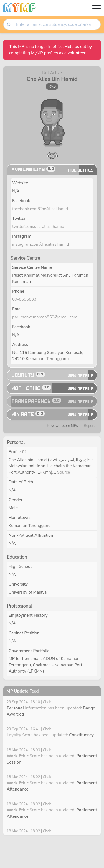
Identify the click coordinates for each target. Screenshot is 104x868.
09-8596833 (24, 299)
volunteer (77, 53)
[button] (52, 155)
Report (89, 426)
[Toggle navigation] (97, 8)
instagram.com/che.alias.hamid (40, 244)
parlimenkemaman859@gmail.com (45, 317)
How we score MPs (62, 426)
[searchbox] (57, 25)
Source (64, 472)
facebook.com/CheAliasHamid (40, 209)
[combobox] (56, 25)
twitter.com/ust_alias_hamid (38, 227)
